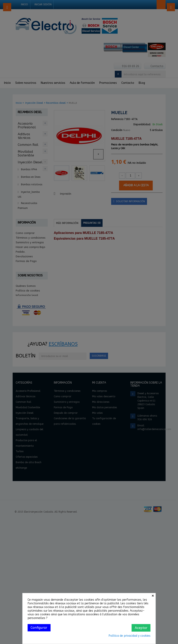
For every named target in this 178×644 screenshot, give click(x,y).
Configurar (39, 628)
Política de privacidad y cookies (130, 636)
